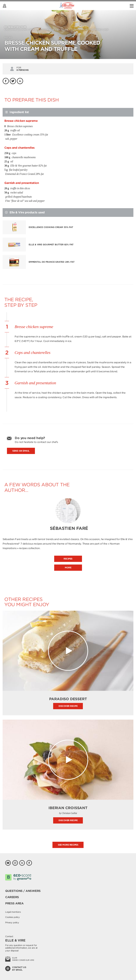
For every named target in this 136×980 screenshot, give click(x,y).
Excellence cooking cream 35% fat (51, 227)
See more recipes (68, 845)
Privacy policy (12, 922)
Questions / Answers (23, 891)
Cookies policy (12, 917)
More (68, 568)
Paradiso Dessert (68, 699)
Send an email (21, 451)
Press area (14, 903)
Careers (12, 897)
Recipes (68, 559)
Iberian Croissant (68, 808)
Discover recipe (68, 706)
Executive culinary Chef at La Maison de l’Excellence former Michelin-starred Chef (68, 28)
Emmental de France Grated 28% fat (51, 262)
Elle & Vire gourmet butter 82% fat (51, 245)
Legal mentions (13, 912)
